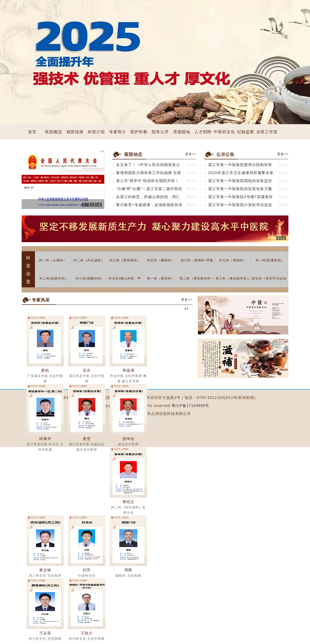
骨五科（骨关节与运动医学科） (269, 282)
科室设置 (28, 270)
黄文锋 (45, 570)
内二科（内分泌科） (89, 260)
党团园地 (182, 132)
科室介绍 (96, 132)
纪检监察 (246, 132)
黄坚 (87, 439)
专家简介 (118, 132)
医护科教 (139, 132)
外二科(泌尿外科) (53, 278)
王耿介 (87, 633)
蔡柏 (45, 370)
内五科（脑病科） (161, 260)
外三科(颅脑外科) (89, 278)
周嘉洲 (128, 370)
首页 (32, 132)
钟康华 (45, 439)
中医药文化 (224, 132)
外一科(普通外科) (269, 260)
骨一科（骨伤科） (161, 278)
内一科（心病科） (53, 260)
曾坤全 (128, 439)
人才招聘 (203, 132)
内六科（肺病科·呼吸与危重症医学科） (197, 264)
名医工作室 (267, 132)
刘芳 (87, 570)
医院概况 (54, 132)
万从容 (45, 633)
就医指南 (75, 132)
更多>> (191, 154)
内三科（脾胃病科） (125, 260)
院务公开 (160, 132)
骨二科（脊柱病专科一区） (197, 282)
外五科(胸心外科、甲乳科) (125, 282)
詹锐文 (128, 502)
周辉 (128, 570)
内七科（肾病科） (233, 260)
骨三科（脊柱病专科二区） (233, 282)
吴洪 (87, 370)
